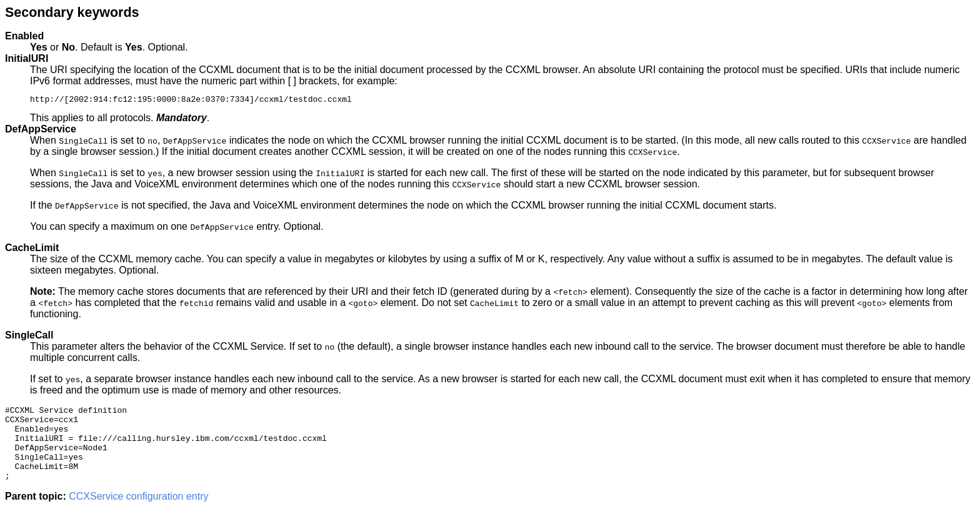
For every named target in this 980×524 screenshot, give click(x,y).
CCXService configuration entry (138, 513)
